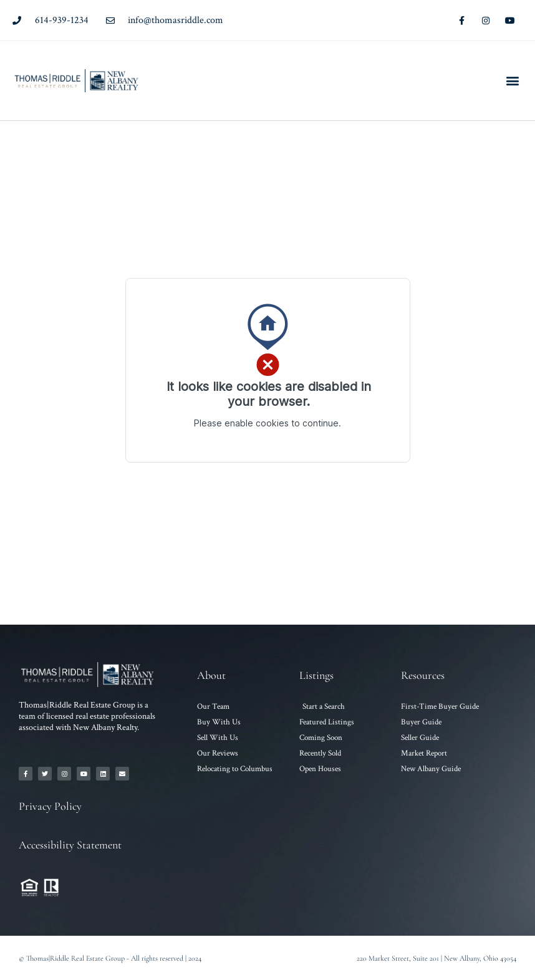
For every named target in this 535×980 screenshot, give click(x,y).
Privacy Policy (50, 806)
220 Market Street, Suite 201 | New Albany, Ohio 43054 (436, 958)
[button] (512, 81)
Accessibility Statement (70, 845)
